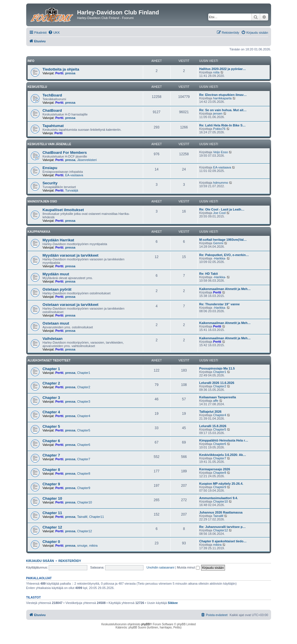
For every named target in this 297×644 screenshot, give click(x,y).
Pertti (59, 73)
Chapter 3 (51, 398)
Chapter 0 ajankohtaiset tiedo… (223, 541)
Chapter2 (84, 387)
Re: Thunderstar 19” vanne (220, 304)
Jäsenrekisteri (87, 160)
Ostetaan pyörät (57, 289)
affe (216, 401)
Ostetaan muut (56, 323)
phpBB (145, 624)
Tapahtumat (53, 126)
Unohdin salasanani (161, 567)
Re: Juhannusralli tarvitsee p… (223, 527)
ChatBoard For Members (65, 153)
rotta (216, 72)
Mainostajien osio (42, 201)
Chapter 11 (52, 513)
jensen (218, 113)
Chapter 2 (51, 383)
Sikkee (173, 603)
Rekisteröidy (70, 561)
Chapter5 (84, 430)
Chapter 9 (51, 484)
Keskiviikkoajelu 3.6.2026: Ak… (223, 455)
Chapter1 (84, 373)
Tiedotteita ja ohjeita (61, 69)
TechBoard (52, 95)
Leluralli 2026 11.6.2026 (217, 383)
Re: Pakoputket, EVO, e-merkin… (224, 255)
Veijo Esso (221, 152)
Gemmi (218, 243)
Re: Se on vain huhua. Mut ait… (223, 110)
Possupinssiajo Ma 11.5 (217, 368)
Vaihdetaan (53, 339)
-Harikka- (220, 258)
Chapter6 (84, 445)
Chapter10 (85, 502)
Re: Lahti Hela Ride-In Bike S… (223, 125)
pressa (70, 73)
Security (50, 183)
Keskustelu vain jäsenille (50, 144)
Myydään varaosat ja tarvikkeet (71, 255)
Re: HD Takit (209, 274)
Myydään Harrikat (58, 240)
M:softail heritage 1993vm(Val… (223, 240)
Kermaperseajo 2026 (215, 469)
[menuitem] (54, 33)
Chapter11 (96, 517)
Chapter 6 (51, 441)
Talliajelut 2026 (210, 412)
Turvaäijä (72, 190)
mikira (93, 545)
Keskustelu (37, 87)
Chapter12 (85, 531)
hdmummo (221, 183)
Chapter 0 (51, 542)
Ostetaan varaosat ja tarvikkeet (71, 305)
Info (31, 61)
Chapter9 (84, 488)
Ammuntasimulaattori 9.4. (219, 498)
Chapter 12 (52, 527)
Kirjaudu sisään (40, 561)
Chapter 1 (51, 369)
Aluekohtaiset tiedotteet (49, 360)
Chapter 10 (52, 498)
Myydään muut (56, 274)
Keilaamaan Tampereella (218, 397)
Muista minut (188, 567)
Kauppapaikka (39, 232)
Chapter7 (84, 459)
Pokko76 (219, 129)
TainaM (82, 517)
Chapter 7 (51, 455)
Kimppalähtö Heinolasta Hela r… (224, 440)
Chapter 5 (51, 426)
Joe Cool (219, 213)
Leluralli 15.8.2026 (213, 426)
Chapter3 (84, 401)
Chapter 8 (51, 470)
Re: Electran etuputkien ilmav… (223, 95)
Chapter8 (84, 473)
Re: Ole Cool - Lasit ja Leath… (222, 209)
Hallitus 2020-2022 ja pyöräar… (223, 69)
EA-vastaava (74, 175)
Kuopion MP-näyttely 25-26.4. (221, 484)
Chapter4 (84, 416)
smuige (82, 545)
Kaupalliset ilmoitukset (63, 210)
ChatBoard (52, 110)
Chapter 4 (51, 412)
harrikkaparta (222, 98)
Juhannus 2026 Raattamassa (221, 512)
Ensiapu (50, 168)
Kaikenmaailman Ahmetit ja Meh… (225, 289)
